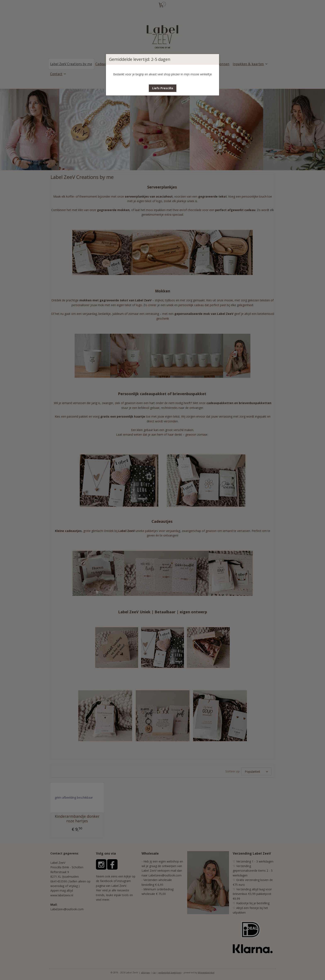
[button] (163, 88)
